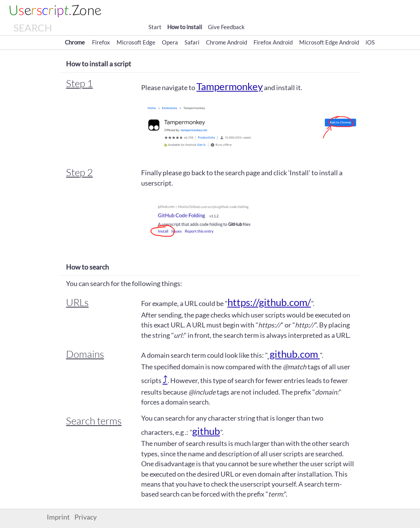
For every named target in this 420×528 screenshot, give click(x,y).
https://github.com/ (269, 302)
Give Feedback (226, 27)
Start (155, 27)
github (206, 431)
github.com (294, 354)
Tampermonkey (230, 86)
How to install (185, 27)
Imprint (58, 517)
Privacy (86, 517)
